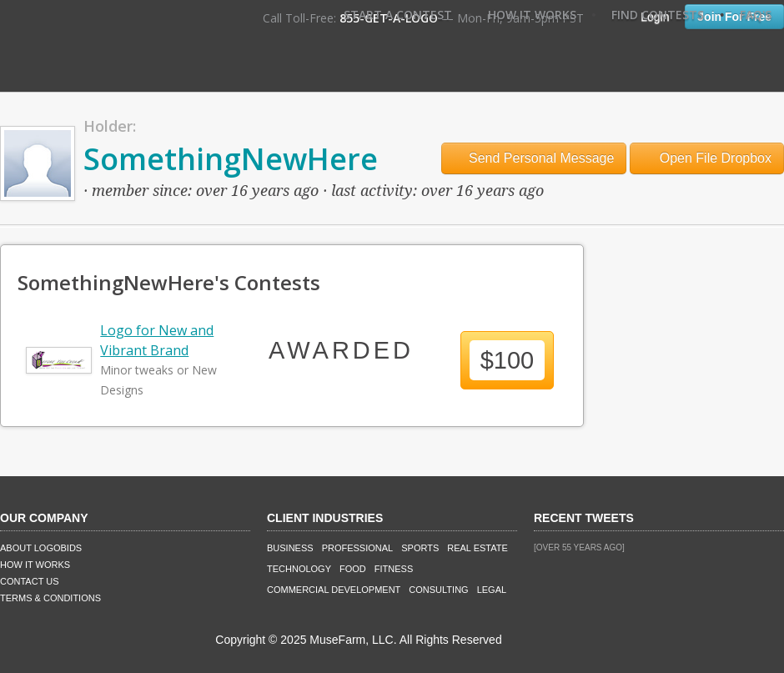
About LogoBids (41, 548)
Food (353, 569)
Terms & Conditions (50, 598)
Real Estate (477, 548)
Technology (299, 569)
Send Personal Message (534, 158)
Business (290, 548)
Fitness (394, 569)
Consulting (438, 590)
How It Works (532, 15)
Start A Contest (398, 15)
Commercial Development (334, 590)
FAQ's (756, 15)
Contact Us (30, 581)
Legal (492, 590)
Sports (420, 548)
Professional (358, 548)
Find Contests (658, 15)
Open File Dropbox (707, 158)
